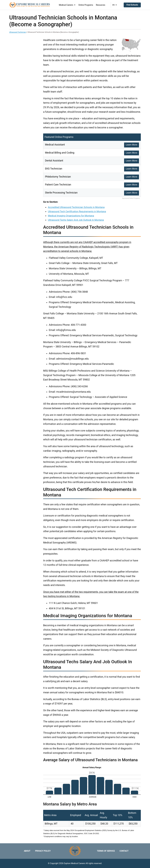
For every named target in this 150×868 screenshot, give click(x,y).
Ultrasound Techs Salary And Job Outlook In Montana (76, 220)
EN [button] (115, 5)
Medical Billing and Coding (60, 153)
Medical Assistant (55, 145)
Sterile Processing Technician (61, 193)
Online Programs (86, 5)
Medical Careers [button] (67, 5)
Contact (124, 851)
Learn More (132, 145)
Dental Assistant (54, 161)
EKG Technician (54, 169)
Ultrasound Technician (18, 32)
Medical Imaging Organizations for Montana (71, 216)
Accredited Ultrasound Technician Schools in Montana (76, 207)
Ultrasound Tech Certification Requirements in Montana (77, 211)
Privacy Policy (43, 851)
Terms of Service (106, 851)
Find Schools (132, 5)
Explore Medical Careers (75, 863)
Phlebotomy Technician (58, 177)
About (27, 851)
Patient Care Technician (58, 185)
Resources (101, 5)
